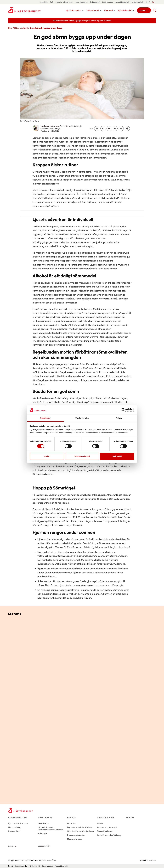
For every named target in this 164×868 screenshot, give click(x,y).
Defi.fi (10, 866)
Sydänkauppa (107, 2)
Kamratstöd (44, 846)
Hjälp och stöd (93, 10)
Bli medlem (72, 823)
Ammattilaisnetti (61, 866)
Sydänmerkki (95, 2)
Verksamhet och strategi (107, 827)
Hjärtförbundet (125, 10)
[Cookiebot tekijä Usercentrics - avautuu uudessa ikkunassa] (124, 410)
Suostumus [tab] (45, 418)
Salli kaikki (117, 456)
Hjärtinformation (74, 10)
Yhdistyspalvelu (138, 2)
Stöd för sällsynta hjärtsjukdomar (81, 831)
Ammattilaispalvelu (122, 2)
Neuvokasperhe (82, 2)
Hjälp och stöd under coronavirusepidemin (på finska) (51, 828)
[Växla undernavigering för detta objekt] (83, 10)
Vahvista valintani (82, 456)
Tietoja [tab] (119, 418)
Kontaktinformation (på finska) (109, 835)
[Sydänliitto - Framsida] (20, 810)
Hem (10, 28)
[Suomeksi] (150, 2)
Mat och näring (14, 827)
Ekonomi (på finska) (105, 831)
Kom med (108, 10)
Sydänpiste (42, 833)
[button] (154, 11)
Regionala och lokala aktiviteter (80, 827)
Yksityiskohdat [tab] (82, 418)
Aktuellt (100, 823)
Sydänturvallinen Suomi (64, 2)
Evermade (152, 860)
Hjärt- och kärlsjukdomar (18, 823)
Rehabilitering (43, 823)
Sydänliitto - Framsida (28, 10)
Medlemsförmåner (75, 839)
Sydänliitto (44, 2)
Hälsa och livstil (21, 28)
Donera (143, 10)
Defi (52, 2)
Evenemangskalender (76, 835)
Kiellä (47, 456)
